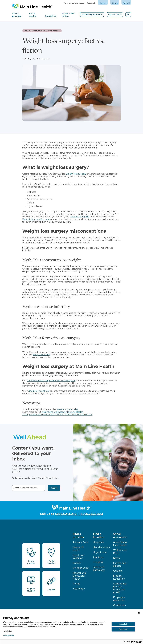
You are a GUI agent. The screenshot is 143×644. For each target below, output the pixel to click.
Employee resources (119, 599)
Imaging (98, 562)
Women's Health (78, 549)
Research (91, 3)
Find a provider (78, 536)
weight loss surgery (76, 174)
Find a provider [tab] (17, 15)
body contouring (42, 355)
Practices (98, 557)
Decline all (123, 629)
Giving (115, 3)
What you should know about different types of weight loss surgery (57, 415)
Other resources (120, 536)
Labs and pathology (99, 569)
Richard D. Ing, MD (80, 217)
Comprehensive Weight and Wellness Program (51, 381)
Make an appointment (92, 14)
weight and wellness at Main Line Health (62, 412)
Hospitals (98, 542)
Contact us (119, 605)
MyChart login (115, 14)
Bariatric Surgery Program (36, 219)
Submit (49, 488)
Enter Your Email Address (21, 488)
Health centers (101, 547)
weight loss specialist (67, 409)
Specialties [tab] (51, 16)
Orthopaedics (81, 568)
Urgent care (100, 552)
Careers (103, 3)
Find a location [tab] (33, 15)
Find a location (99, 536)
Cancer (77, 563)
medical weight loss (39, 391)
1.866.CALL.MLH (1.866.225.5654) (79, 514)
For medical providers (74, 3)
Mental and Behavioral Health (79, 576)
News (116, 558)
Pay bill (126, 3)
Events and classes (120, 565)
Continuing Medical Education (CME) (120, 588)
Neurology (79, 589)
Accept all (123, 624)
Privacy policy (9, 635)
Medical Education (119, 577)
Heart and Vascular (79, 557)
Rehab (77, 584)
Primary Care (80, 542)
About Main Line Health (120, 544)
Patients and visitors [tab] (68, 15)
